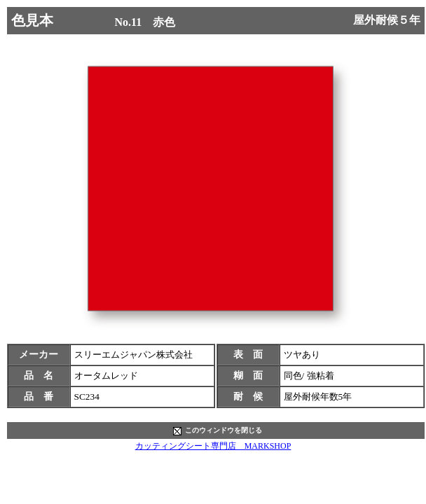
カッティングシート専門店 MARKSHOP (213, 446)
